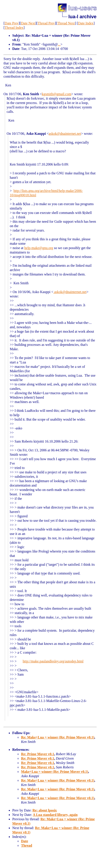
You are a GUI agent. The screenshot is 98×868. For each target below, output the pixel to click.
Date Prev (12, 23)
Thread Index (14, 28)
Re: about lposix (45, 810)
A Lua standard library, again (55, 815)
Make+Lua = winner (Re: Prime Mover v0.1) (55, 772)
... (59, 44)
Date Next (28, 23)
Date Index (86, 23)
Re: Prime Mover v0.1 (38, 754)
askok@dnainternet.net (65, 134)
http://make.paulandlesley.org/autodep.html (53, 661)
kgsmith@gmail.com (57, 94)
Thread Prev (46, 23)
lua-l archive (82, 17)
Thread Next (66, 23)
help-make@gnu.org (39, 248)
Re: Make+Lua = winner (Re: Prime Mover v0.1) (58, 737)
